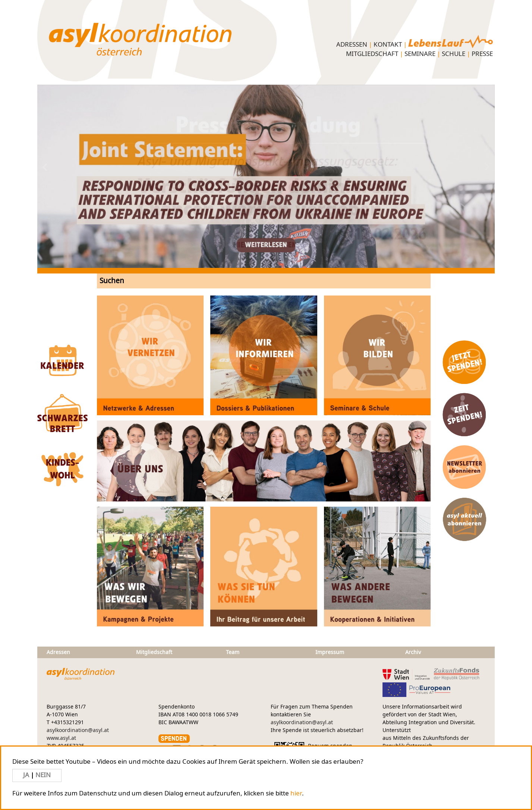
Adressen (352, 45)
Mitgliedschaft (372, 54)
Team (233, 652)
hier (296, 793)
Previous (83, 167)
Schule (454, 54)
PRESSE (482, 54)
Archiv (413, 652)
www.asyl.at (61, 738)
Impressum (330, 652)
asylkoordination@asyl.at (78, 730)
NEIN (43, 775)
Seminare (420, 54)
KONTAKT (388, 45)
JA (27, 775)
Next (449, 167)
